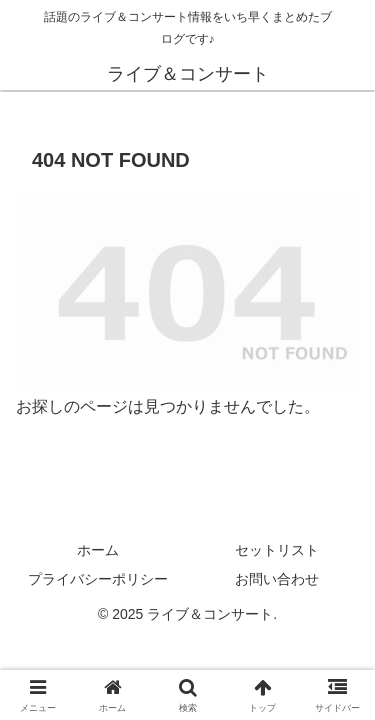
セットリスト (277, 550)
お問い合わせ (277, 579)
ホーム (98, 550)
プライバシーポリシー (98, 579)
